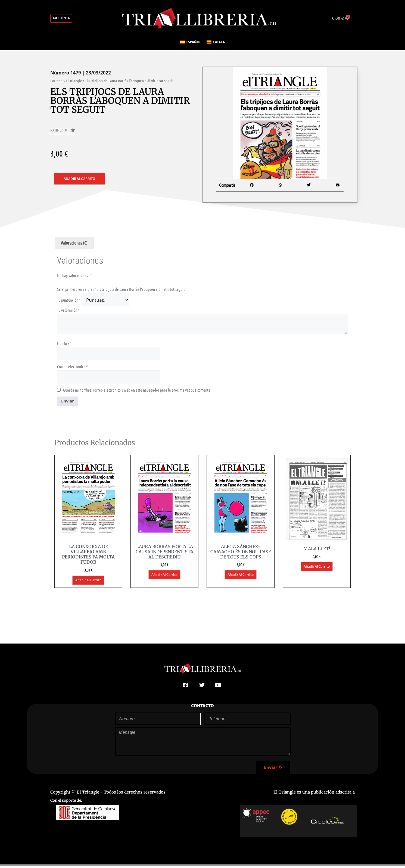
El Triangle (74, 83)
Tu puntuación (69, 302)
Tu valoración (68, 312)
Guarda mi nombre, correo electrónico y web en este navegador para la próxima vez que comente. (137, 392)
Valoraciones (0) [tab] (74, 245)
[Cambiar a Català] (216, 45)
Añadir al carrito (79, 181)
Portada (56, 83)
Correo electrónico (72, 369)
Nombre (64, 345)
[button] (63, 134)
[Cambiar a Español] (191, 45)
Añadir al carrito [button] (88, 583)
